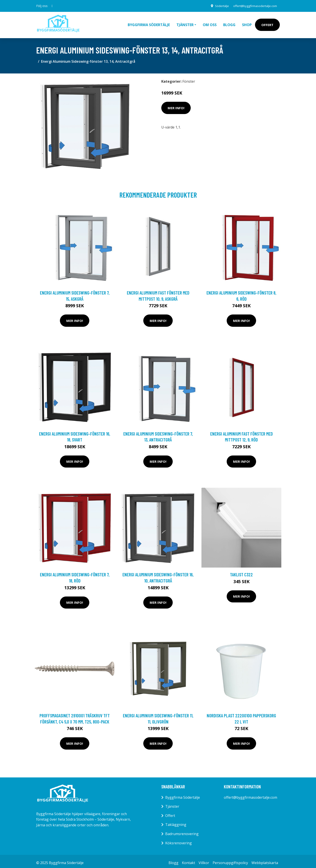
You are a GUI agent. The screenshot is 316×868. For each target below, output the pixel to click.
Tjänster (172, 803)
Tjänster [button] (185, 23)
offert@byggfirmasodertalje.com (253, 6)
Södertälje (217, 6)
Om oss (210, 23)
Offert (267, 23)
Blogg (229, 23)
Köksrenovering (179, 840)
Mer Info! (176, 105)
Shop (247, 23)
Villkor (204, 860)
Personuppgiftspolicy (230, 860)
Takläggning (176, 822)
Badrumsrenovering (182, 831)
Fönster (189, 78)
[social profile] (52, 6)
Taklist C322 (241, 571)
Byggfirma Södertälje (149, 23)
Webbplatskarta (265, 860)
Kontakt (189, 860)
